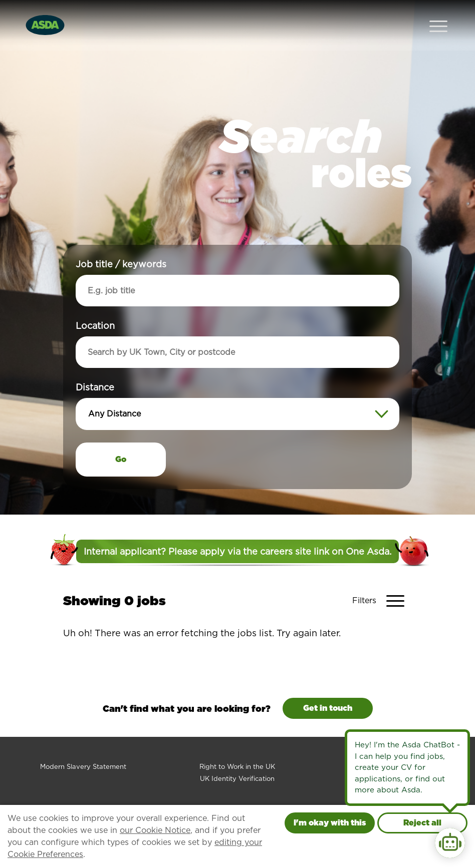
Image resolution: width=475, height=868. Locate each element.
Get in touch (328, 688)
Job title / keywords (121, 244)
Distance (95, 367)
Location (95, 306)
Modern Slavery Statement (83, 747)
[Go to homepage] (45, 14)
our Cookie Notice (155, 830)
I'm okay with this (330, 823)
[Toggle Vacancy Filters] (382, 581)
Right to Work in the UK (237, 747)
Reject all (422, 823)
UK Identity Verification (237, 759)
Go (121, 439)
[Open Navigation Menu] (438, 15)
